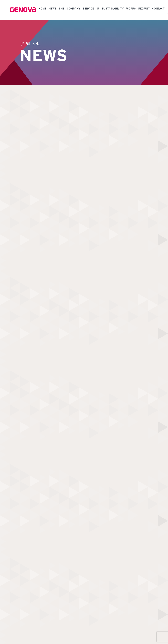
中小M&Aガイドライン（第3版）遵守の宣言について (40, 623)
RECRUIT (144, 9)
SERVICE (88, 9)
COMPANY (74, 9)
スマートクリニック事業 (53, 591)
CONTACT (158, 9)
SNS (62, 9)
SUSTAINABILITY (113, 9)
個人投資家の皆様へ (51, 602)
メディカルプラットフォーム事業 (58, 586)
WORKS (131, 9)
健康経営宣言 (22, 617)
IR (98, 9)
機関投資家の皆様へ (51, 608)
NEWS (53, 9)
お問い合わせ (76, 561)
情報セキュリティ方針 (60, 617)
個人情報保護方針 (39, 617)
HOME (42, 9)
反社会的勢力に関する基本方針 (87, 617)
